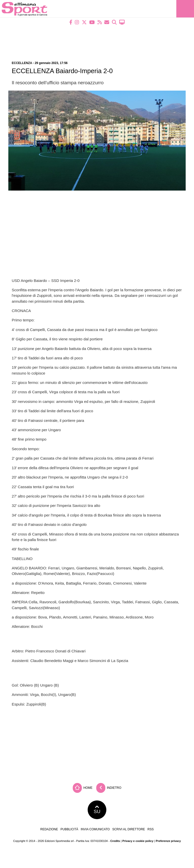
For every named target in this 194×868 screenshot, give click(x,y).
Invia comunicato (95, 829)
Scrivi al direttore (128, 829)
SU (97, 810)
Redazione (49, 829)
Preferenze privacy (168, 841)
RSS (151, 829)
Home (83, 788)
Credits (115, 841)
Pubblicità (69, 829)
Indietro (109, 788)
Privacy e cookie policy (138, 841)
